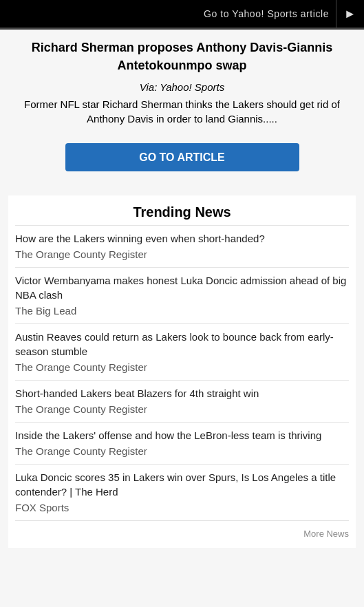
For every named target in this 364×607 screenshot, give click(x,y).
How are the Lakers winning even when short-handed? (140, 238)
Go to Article (182, 157)
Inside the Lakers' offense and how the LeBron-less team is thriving (168, 435)
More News (326, 534)
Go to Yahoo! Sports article (266, 14)
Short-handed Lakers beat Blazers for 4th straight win (137, 393)
